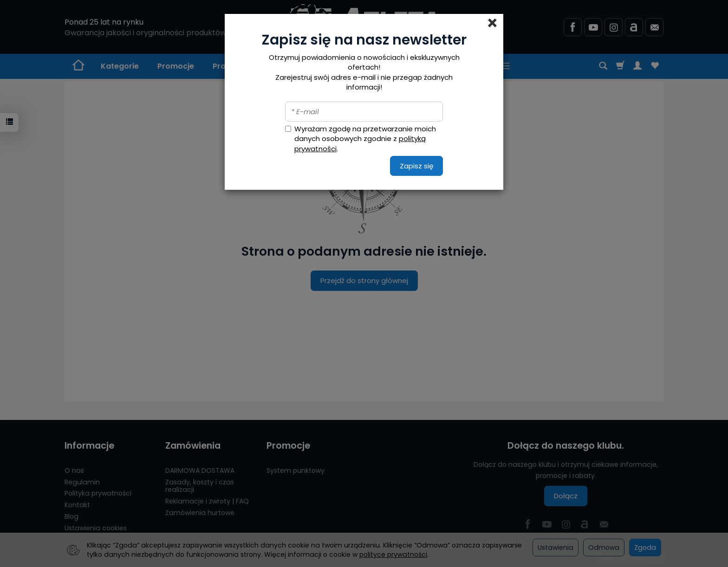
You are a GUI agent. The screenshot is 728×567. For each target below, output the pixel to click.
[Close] (492, 23)
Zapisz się (416, 166)
